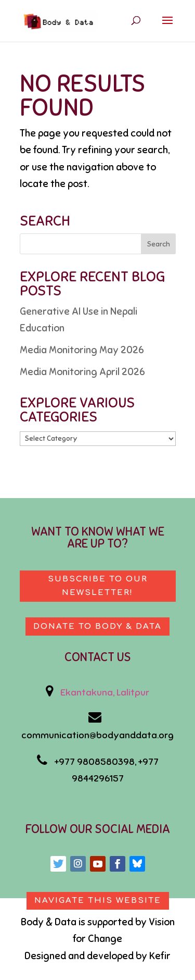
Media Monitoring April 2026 (82, 372)
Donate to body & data (97, 627)
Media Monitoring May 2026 (82, 350)
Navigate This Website (98, 901)
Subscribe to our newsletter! (98, 586)
